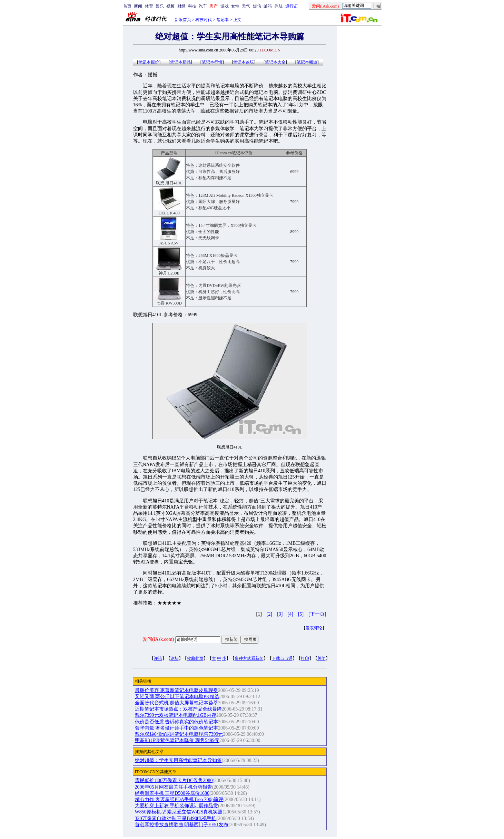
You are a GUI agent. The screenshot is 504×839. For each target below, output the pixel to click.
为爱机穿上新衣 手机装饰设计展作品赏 (177, 806)
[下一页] (317, 614)
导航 (278, 6)
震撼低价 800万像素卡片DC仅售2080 (174, 780)
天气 (246, 6)
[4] (290, 614)
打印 (305, 658)
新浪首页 (183, 20)
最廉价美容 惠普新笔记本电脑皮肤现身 (177, 690)
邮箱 (268, 6)
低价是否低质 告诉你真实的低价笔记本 (177, 722)
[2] (269, 614)
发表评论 (314, 628)
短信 (257, 6)
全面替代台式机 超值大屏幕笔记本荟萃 (177, 703)
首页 (127, 6)
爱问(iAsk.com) (158, 639)
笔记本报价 (149, 62)
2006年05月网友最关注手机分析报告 (174, 787)
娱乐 (160, 6)
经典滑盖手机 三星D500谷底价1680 (172, 793)
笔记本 (223, 20)
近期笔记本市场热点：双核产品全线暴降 (178, 709)
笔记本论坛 (244, 62)
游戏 (225, 6)
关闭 (322, 658)
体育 (149, 6)
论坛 (175, 658)
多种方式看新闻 (249, 658)
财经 (181, 6)
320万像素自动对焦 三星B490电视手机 (176, 818)
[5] (301, 614)
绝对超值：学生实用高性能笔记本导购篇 (178, 760)
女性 (235, 6)
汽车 (203, 6)
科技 (192, 6)
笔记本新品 (180, 62)
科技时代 (204, 20)
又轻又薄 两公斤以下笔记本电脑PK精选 (177, 697)
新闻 (138, 6)
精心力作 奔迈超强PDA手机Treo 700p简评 (179, 799)
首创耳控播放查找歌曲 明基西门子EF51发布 (182, 825)
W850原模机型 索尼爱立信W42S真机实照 (179, 812)
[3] (280, 614)
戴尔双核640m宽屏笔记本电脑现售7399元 (179, 734)
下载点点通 (282, 658)
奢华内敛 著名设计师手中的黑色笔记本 (177, 728)
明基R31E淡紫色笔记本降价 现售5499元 (177, 740)
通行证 (291, 6)
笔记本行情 (212, 62)
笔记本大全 (275, 62)
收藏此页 (195, 658)
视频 (170, 6)
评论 (158, 658)
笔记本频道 (307, 62)
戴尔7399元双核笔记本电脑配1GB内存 (176, 715)
